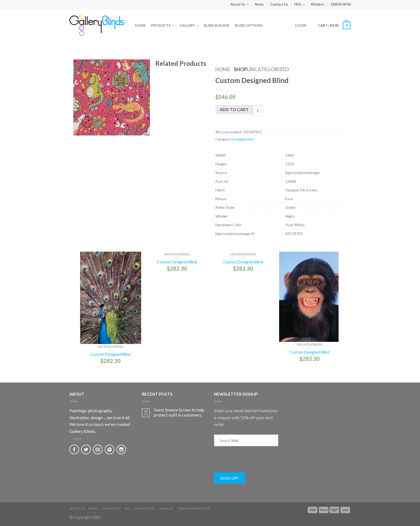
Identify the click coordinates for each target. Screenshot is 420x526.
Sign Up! (230, 478)
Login (301, 25)
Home (140, 25)
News (259, 4)
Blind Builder (217, 25)
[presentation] (255, 462)
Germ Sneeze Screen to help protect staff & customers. (179, 412)
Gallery (187, 25)
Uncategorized (268, 69)
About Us (238, 4)
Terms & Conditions (193, 508)
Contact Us (279, 4)
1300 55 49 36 (340, 4)
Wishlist (317, 4)
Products (161, 25)
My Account (145, 508)
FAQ (298, 4)
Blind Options (249, 25)
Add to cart (234, 109)
